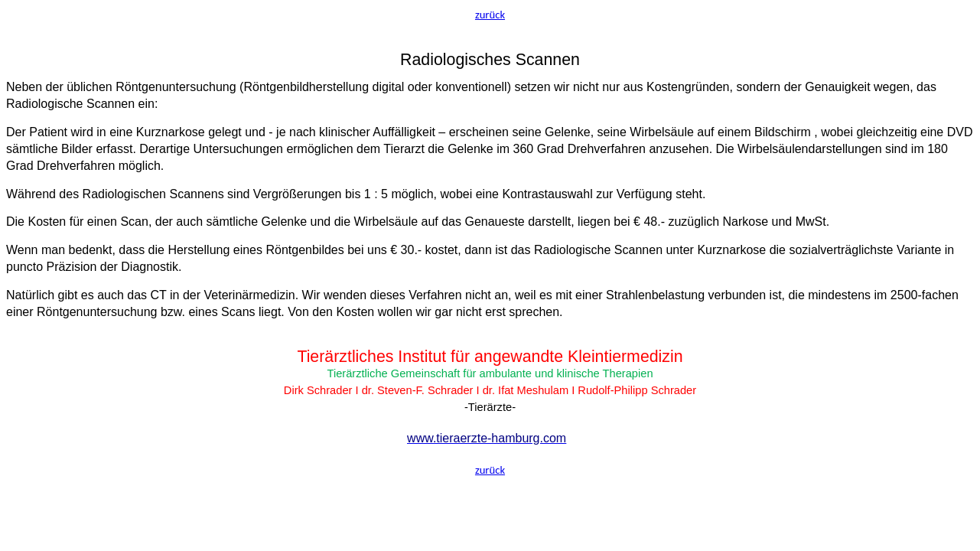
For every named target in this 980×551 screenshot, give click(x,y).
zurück (490, 15)
